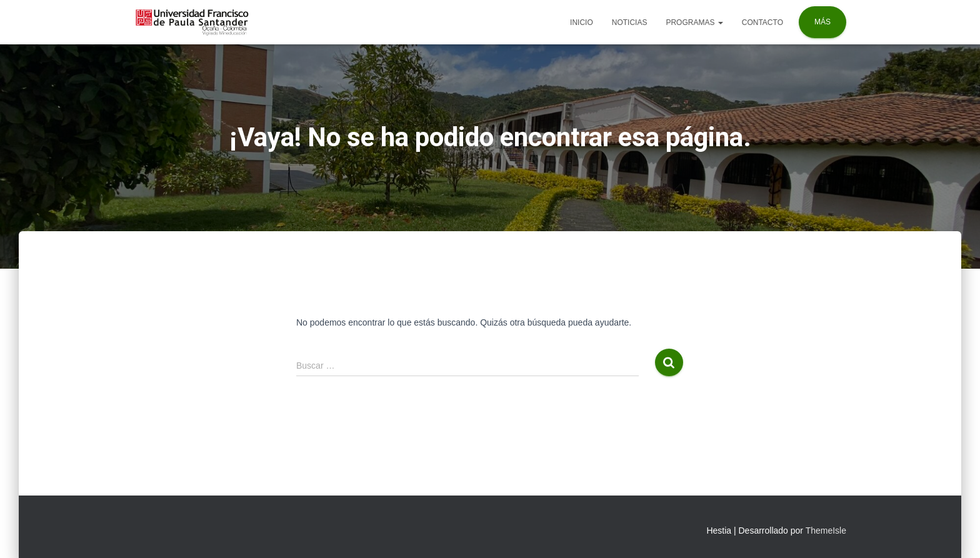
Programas (694, 22)
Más (822, 22)
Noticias (630, 22)
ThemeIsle (826, 531)
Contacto (762, 22)
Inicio (582, 22)
